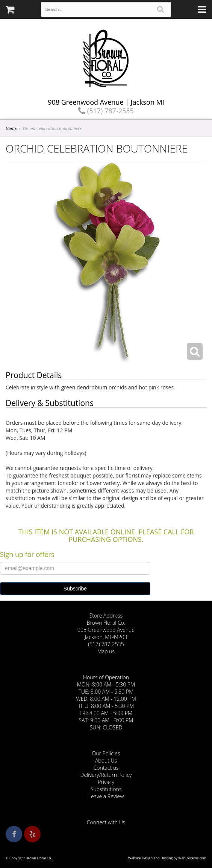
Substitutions (106, 789)
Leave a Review (106, 796)
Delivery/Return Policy (106, 775)
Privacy (106, 782)
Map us (106, 651)
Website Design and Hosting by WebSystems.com (167, 858)
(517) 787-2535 (106, 111)
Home (11, 128)
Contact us (106, 768)
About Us (106, 760)
